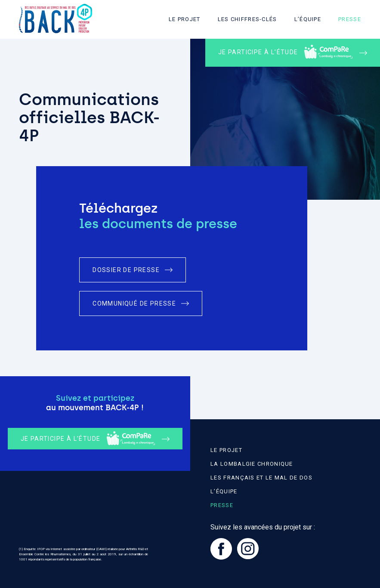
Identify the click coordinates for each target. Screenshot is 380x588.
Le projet (185, 19)
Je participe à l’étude (285, 52)
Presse (350, 19)
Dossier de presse (126, 270)
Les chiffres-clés (247, 19)
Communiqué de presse (134, 303)
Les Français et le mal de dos (261, 478)
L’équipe (308, 19)
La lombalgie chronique (252, 464)
